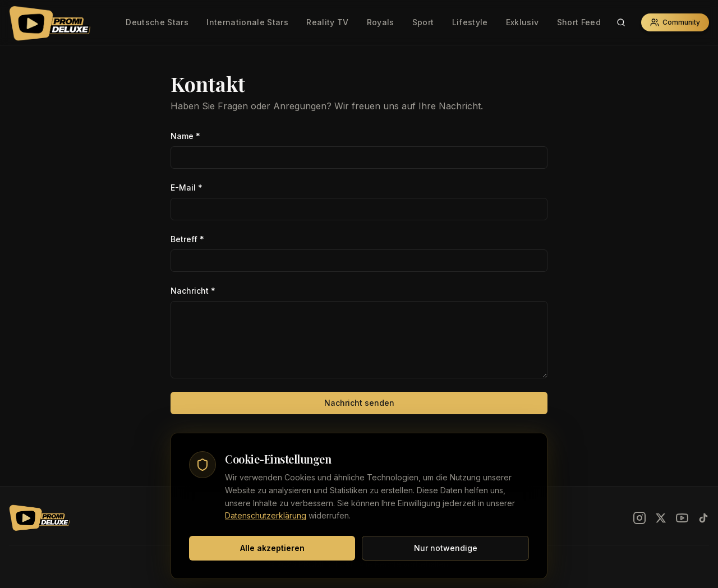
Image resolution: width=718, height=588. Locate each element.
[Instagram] (639, 518)
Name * (185, 136)
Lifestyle (470, 22)
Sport (423, 22)
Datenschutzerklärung (266, 515)
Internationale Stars (247, 22)
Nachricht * (193, 291)
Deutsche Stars (157, 22)
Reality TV (328, 22)
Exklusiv (523, 22)
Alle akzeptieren (272, 548)
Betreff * (187, 239)
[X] (661, 518)
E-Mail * (187, 187)
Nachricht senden (359, 403)
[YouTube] (682, 518)
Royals (381, 22)
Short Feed (579, 22)
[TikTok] (703, 518)
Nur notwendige (446, 548)
